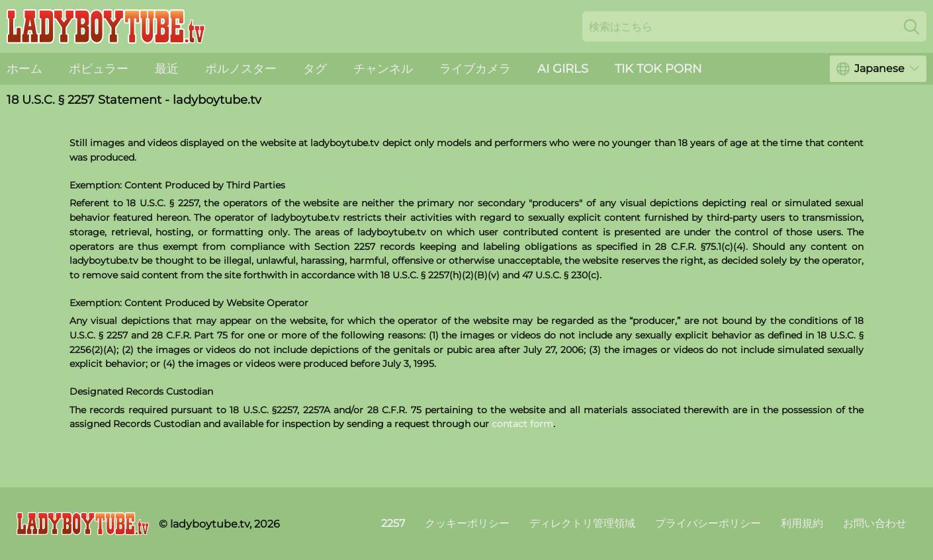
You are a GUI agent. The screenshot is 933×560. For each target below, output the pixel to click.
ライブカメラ (475, 69)
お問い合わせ (875, 523)
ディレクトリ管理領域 (582, 523)
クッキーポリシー (467, 523)
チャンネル (383, 69)
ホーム (24, 69)
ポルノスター (241, 69)
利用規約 (802, 523)
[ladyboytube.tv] (83, 524)
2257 (393, 523)
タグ (315, 69)
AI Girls (563, 69)
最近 (167, 69)
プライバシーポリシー (708, 523)
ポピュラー (99, 69)
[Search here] (754, 26)
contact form (522, 424)
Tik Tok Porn (658, 69)
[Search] (911, 26)
